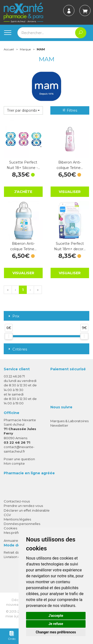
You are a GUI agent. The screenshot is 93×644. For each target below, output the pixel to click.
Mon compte (14, 463)
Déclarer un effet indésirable (27, 510)
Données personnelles (22, 524)
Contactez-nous (17, 501)
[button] (23, 110)
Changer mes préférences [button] (56, 632)
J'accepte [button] (56, 616)
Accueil (9, 49)
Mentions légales (17, 519)
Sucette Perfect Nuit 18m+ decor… (70, 246)
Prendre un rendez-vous (23, 506)
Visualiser (70, 192)
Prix (13, 316)
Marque (25, 49)
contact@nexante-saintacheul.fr (19, 449)
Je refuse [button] (56, 624)
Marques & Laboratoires (69, 421)
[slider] (9, 336)
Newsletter (59, 425)
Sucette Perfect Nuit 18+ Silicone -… (23, 165)
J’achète (23, 192)
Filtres (70, 110)
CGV (7, 515)
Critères (17, 349)
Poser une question (19, 459)
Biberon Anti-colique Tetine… (70, 165)
